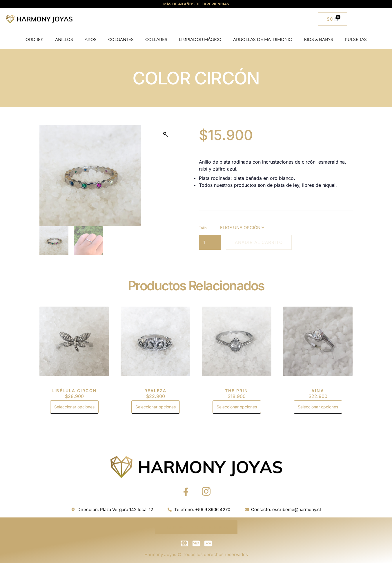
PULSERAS (356, 39)
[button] (166, 135)
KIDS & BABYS (318, 39)
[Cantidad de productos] (210, 242)
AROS (91, 39)
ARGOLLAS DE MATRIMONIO (263, 39)
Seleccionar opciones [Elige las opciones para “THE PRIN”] (237, 407)
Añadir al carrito (259, 242)
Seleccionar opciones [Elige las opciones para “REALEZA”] (156, 407)
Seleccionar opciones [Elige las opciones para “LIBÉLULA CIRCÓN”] (74, 407)
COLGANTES (121, 39)
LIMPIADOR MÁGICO (200, 39)
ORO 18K (35, 39)
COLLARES (156, 39)
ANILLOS (64, 39)
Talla (203, 228)
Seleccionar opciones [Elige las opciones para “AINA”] (318, 407)
